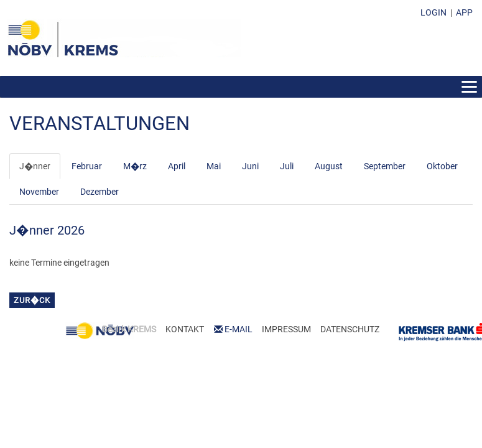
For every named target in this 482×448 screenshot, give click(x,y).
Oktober (442, 166)
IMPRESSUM (286, 329)
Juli (287, 166)
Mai (214, 166)
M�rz (135, 166)
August (329, 166)
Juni (250, 166)
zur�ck (32, 300)
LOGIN (433, 12)
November (39, 192)
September (385, 166)
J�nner (35, 166)
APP (464, 12)
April (177, 166)
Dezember (100, 192)
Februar (87, 166)
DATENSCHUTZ (350, 329)
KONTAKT (185, 329)
